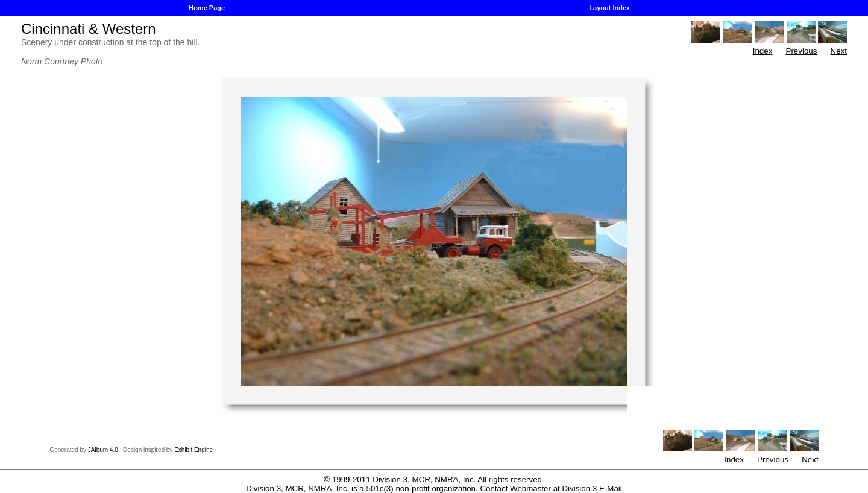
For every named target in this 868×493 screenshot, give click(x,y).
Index (763, 51)
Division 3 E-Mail (592, 488)
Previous (802, 51)
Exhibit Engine (193, 450)
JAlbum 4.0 (103, 450)
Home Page (207, 8)
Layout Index (609, 8)
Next (839, 51)
